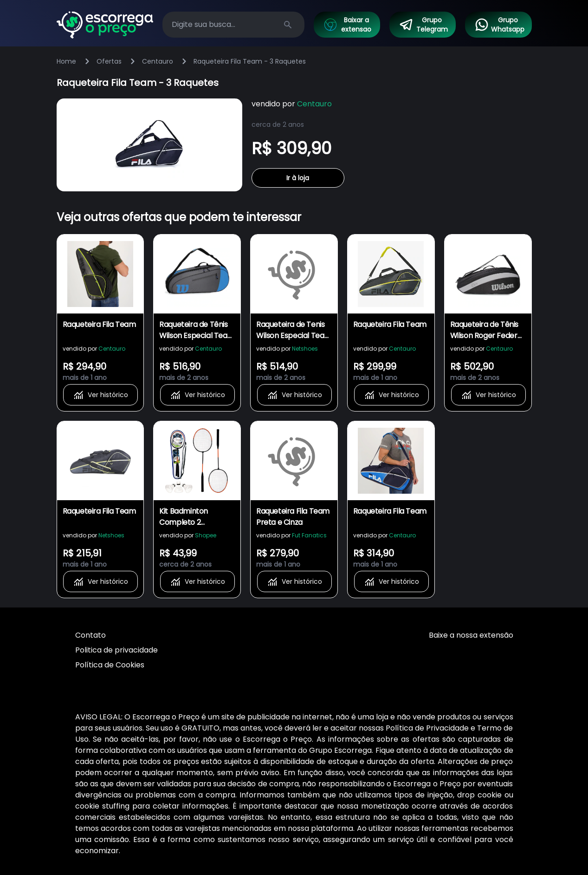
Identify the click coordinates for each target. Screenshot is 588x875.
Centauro (158, 61)
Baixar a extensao (347, 25)
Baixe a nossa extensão (471, 635)
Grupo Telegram (423, 25)
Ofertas (109, 61)
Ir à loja (298, 178)
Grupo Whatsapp (499, 25)
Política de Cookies (110, 665)
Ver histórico (100, 395)
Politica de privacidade (116, 650)
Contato (90, 635)
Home (66, 61)
